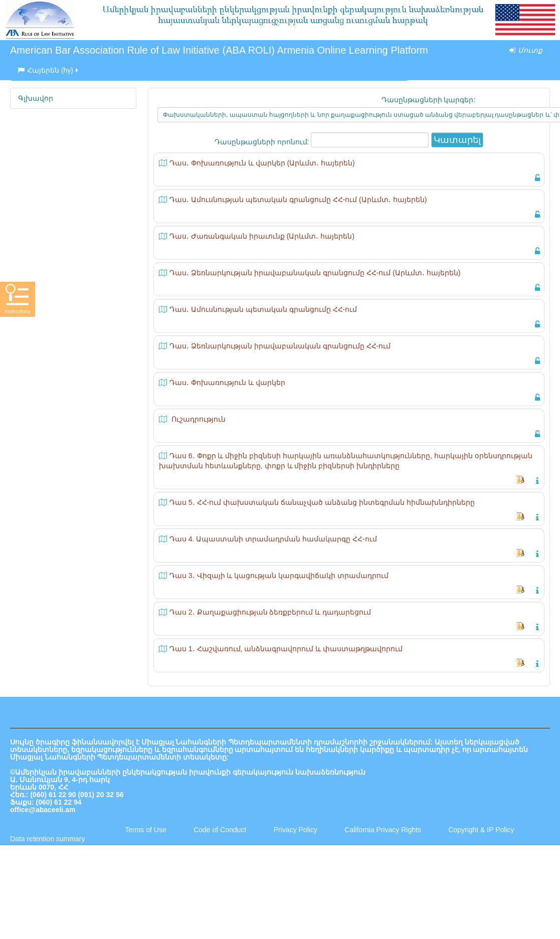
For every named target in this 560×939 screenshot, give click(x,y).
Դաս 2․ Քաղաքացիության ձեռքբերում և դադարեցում (270, 612)
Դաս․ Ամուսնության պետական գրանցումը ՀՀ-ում (263, 309)
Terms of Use (145, 830)
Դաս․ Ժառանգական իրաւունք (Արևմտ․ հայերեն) (262, 236)
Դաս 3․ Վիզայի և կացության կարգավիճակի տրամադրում (279, 576)
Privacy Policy (296, 830)
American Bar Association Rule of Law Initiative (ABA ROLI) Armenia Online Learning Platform (219, 50)
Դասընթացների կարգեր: (429, 100)
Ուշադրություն (198, 419)
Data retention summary (47, 839)
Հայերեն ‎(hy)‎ (49, 70)
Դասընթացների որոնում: (263, 142)
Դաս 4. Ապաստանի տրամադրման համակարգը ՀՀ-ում (273, 539)
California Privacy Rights (384, 830)
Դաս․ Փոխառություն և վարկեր (227, 383)
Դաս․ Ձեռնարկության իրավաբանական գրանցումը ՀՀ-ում (280, 346)
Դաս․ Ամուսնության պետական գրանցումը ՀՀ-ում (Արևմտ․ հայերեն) (298, 200)
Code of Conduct (220, 830)
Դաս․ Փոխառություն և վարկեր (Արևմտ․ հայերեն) (262, 163)
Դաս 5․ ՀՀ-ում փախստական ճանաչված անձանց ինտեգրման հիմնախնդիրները (322, 502)
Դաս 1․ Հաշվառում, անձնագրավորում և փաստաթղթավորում (286, 649)
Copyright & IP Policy (481, 830)
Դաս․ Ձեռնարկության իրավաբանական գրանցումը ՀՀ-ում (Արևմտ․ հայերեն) (315, 273)
